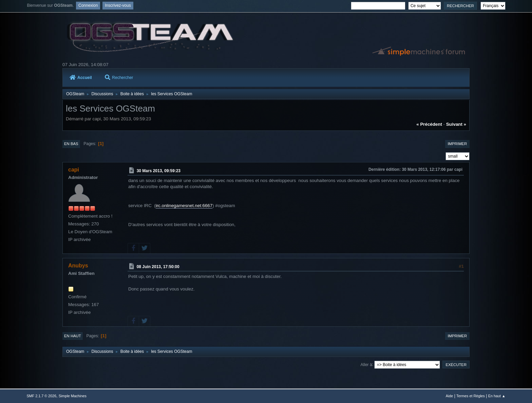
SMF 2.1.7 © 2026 (41, 396)
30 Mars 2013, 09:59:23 (159, 171)
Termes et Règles (471, 396)
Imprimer (457, 144)
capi (74, 170)
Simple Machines (73, 396)
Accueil (81, 78)
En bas (71, 144)
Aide (450, 396)
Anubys (78, 266)
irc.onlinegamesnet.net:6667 (184, 206)
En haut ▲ (497, 396)
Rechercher (119, 78)
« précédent (429, 124)
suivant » (456, 124)
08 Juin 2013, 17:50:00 (158, 267)
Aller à (366, 364)
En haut (73, 336)
